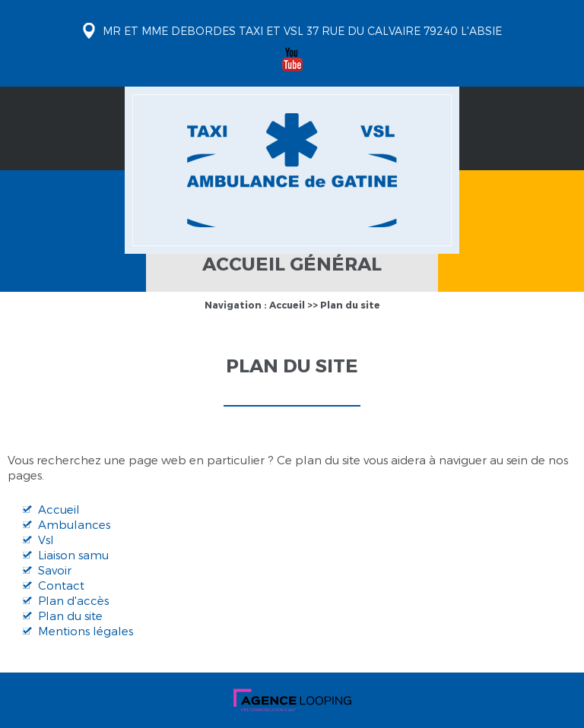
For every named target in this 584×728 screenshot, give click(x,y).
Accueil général (292, 263)
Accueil (287, 305)
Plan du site (350, 305)
